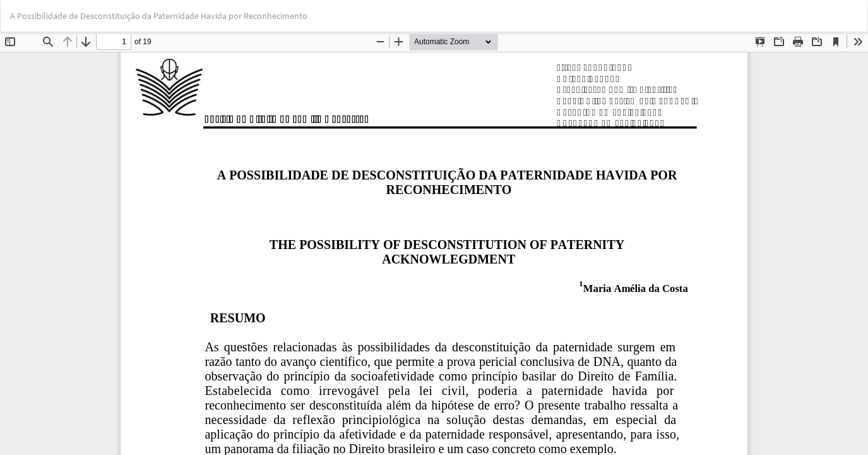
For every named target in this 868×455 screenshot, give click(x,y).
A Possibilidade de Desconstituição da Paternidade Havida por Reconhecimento (159, 16)
